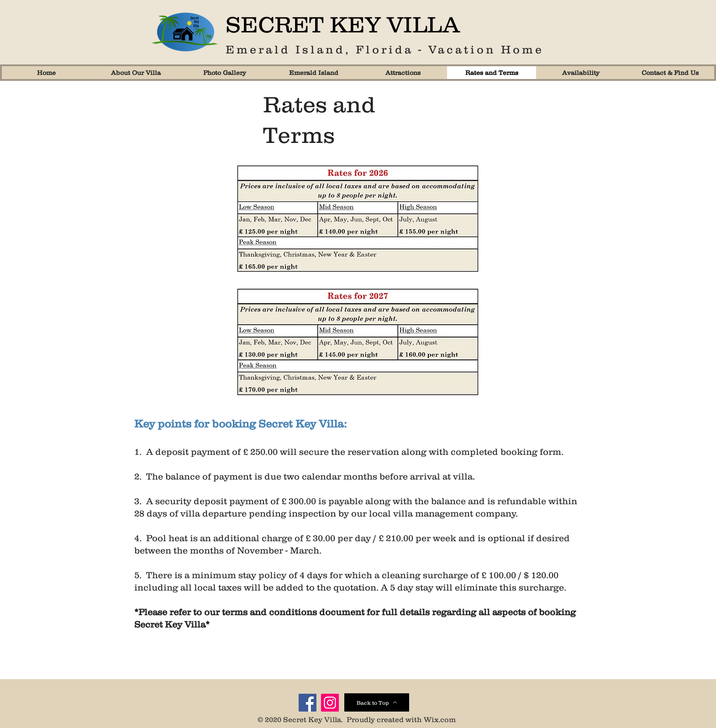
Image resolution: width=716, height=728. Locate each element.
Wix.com (440, 719)
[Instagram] (330, 703)
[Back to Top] (377, 702)
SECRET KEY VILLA (343, 24)
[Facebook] (308, 703)
